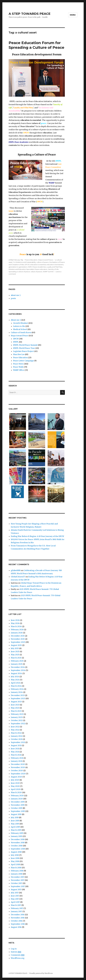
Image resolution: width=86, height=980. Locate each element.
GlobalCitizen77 (18, 577)
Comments (18, 955)
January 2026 (17, 633)
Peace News (18, 364)
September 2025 (18, 642)
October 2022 (17, 720)
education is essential (38, 265)
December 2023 (18, 695)
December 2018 (18, 839)
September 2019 (18, 811)
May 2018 (15, 861)
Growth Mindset (20, 323)
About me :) (16, 320)
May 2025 (15, 655)
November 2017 (18, 880)
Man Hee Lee (19, 354)
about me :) (16, 295)
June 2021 (15, 749)
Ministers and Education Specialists (21, 269)
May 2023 (15, 708)
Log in (14, 949)
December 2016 (18, 915)
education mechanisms (55, 265)
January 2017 (16, 911)
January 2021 (17, 761)
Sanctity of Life (53, 269)
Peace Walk (18, 367)
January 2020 (17, 799)
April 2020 (16, 789)
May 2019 (15, 824)
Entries (16, 952)
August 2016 (16, 927)
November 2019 (18, 805)
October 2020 (17, 770)
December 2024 (18, 667)
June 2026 (15, 620)
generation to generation (18, 267)
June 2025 (15, 651)
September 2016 (18, 924)
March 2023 (16, 711)
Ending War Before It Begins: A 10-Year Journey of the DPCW (37, 536)
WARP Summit (48, 272)
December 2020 (18, 764)
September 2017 (18, 886)
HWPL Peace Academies (37, 267)
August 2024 (16, 673)
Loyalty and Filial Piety (54, 267)
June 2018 (15, 858)
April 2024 (16, 683)
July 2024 (15, 677)
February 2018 (17, 871)
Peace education (41, 269)
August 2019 (16, 814)
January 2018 (17, 874)
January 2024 (17, 692)
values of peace (36, 272)
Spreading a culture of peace (19, 272)
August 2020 (16, 777)
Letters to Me (19, 326)
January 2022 (17, 736)
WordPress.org (18, 958)
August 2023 (16, 702)
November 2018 (18, 843)
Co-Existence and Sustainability (24, 262)
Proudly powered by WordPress (41, 973)
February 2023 (17, 714)
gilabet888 (16, 570)
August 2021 (16, 745)
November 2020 (18, 767)
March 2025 (16, 658)
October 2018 (17, 846)
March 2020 (16, 792)
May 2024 (15, 680)
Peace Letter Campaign (23, 361)
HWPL (16, 342)
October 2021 (17, 739)
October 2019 (17, 808)
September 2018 (18, 849)
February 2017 (17, 908)
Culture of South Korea (21, 332)
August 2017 (16, 890)
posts (13, 298)
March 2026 (16, 626)
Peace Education (31, 260)
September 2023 (18, 698)
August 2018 (16, 852)
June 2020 (15, 783)
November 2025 (18, 639)
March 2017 (16, 905)
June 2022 (15, 727)
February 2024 (17, 689)
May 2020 (15, 786)
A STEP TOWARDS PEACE (30, 14)
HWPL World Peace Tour (24, 348)
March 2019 (16, 830)
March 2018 (16, 868)
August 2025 (16, 645)
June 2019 (15, 821)
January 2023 (17, 717)
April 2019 (15, 827)
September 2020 (18, 774)
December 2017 (18, 877)
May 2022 (15, 730)
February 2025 (17, 661)
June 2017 (15, 896)
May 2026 (15, 623)
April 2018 (15, 864)
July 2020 (15, 780)
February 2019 (17, 833)
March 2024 (16, 686)
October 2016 (17, 921)
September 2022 (18, 724)
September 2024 (18, 670)
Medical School (20, 329)
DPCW (27, 265)
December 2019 (18, 802)
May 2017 (15, 899)
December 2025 (18, 636)
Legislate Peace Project (23, 351)
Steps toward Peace (46, 260)
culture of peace (43, 262)
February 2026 (17, 630)
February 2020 (17, 796)
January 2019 (17, 836)
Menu (73, 15)
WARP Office (19, 370)
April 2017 (15, 902)
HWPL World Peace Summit (25, 345)
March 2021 (16, 755)
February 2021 (17, 758)
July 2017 (15, 893)
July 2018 (15, 855)
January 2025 (17, 664)
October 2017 (17, 883)
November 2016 (18, 918)
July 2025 (15, 648)
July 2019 (15, 817)
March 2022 (16, 733)
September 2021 (18, 742)
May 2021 (15, 752)
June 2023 (15, 705)
